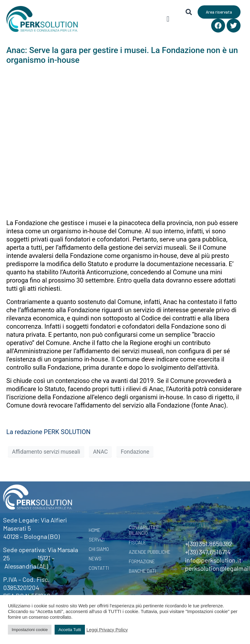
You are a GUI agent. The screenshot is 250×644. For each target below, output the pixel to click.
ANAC (101, 452)
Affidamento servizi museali (46, 452)
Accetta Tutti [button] (70, 630)
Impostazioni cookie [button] (30, 630)
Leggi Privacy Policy (107, 630)
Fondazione (135, 452)
